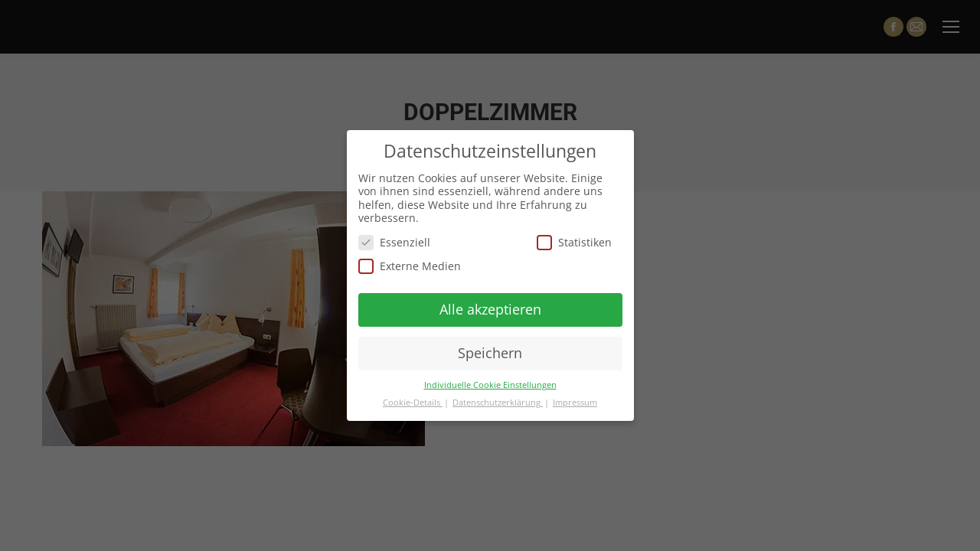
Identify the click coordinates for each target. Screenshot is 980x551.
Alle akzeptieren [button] (490, 309)
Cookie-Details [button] (413, 403)
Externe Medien (410, 266)
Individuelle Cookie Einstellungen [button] (490, 385)
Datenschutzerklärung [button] (498, 403)
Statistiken (574, 242)
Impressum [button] (575, 403)
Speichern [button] (490, 353)
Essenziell (394, 242)
